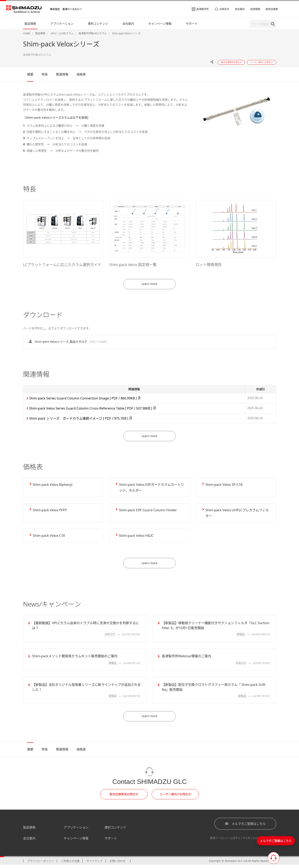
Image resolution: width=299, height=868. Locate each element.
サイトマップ (94, 864)
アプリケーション (76, 830)
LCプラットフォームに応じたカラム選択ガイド (62, 265)
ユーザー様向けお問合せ (175, 797)
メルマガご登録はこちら (245, 826)
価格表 (81, 74)
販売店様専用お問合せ (124, 797)
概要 (30, 74)
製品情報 (29, 830)
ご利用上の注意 (70, 864)
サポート (111, 841)
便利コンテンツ (115, 830)
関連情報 (62, 74)
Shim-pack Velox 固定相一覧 (133, 265)
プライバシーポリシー (41, 864)
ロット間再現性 (209, 265)
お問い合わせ (118, 864)
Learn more (149, 285)
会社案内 (29, 841)
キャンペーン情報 (76, 841)
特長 (45, 74)
